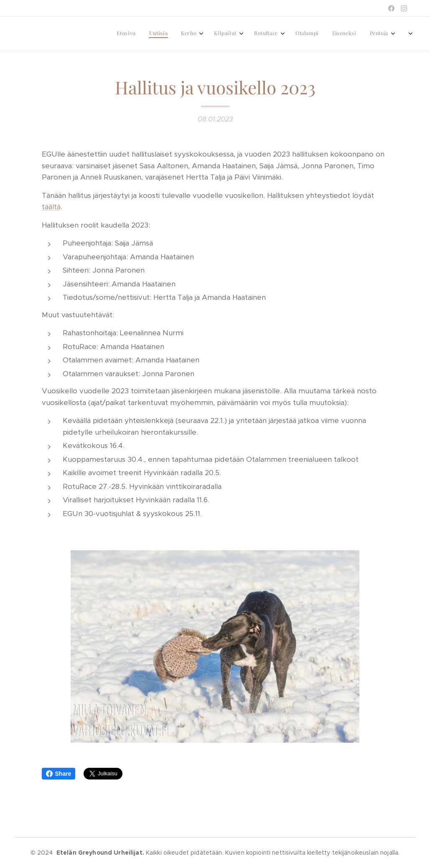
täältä (51, 207)
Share (59, 774)
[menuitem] (294, 34)
